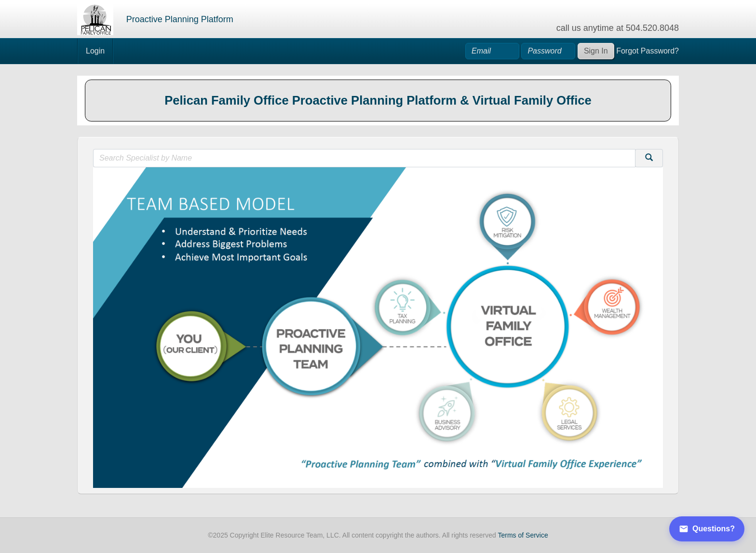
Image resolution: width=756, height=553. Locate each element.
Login (95, 51)
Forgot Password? (648, 51)
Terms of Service (523, 535)
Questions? (707, 529)
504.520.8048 (652, 28)
